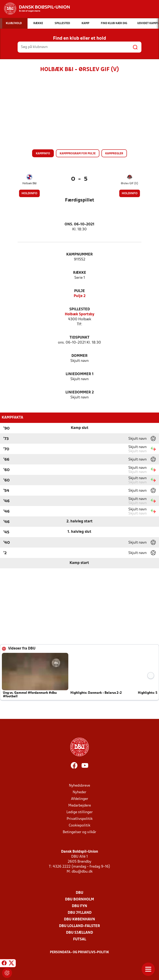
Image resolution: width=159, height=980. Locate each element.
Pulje (79, 291)
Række (80, 273)
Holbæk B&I (30, 184)
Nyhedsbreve (79, 786)
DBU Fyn (79, 906)
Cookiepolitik (79, 826)
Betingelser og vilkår (79, 832)
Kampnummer (79, 255)
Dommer (79, 356)
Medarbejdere (80, 806)
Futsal (80, 939)
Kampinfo (43, 154)
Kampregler (114, 154)
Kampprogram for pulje (78, 154)
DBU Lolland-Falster (79, 926)
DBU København (79, 919)
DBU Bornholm (79, 900)
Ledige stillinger (80, 812)
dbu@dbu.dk (82, 872)
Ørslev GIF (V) (129, 184)
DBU (79, 893)
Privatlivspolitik (80, 819)
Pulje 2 (80, 296)
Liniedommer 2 (80, 392)
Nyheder (79, 792)
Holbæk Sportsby (80, 314)
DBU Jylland (80, 913)
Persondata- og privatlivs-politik (79, 952)
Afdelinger (80, 799)
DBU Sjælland (79, 933)
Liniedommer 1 (80, 374)
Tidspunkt (79, 338)
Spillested (80, 309)
